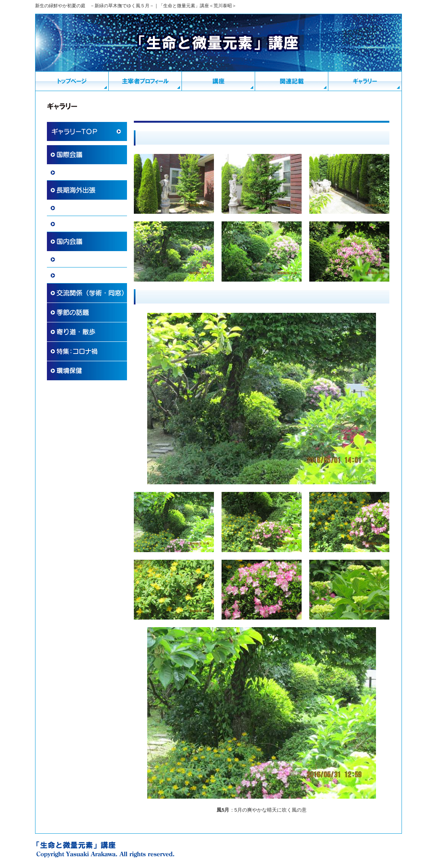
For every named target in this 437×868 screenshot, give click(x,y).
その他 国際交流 (78, 224)
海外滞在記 (70, 208)
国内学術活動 (72, 259)
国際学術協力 (72, 173)
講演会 (64, 275)
